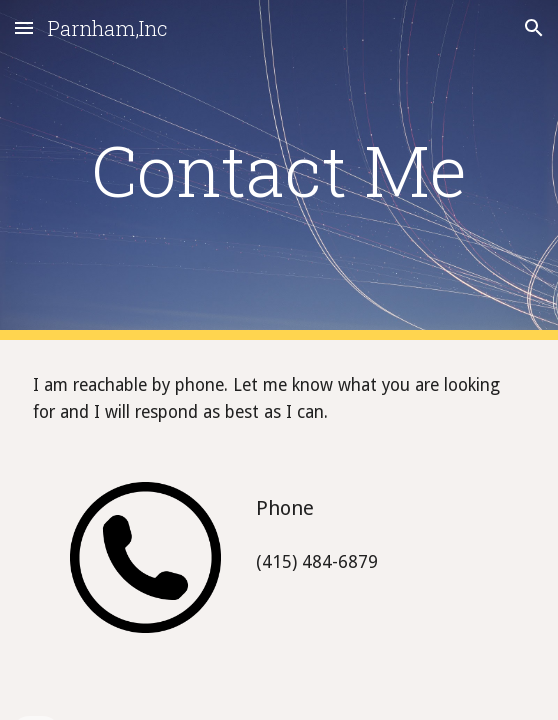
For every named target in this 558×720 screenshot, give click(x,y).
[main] (278, 170)
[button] (24, 27)
